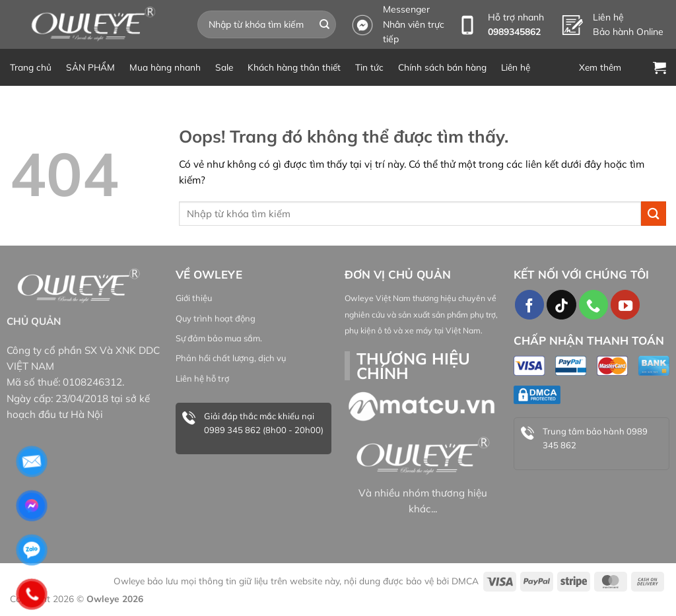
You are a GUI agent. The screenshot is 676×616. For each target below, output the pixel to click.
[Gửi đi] (325, 24)
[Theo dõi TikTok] (561, 304)
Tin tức (369, 67)
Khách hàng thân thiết (294, 67)
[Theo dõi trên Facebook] (529, 304)
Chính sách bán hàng (442, 67)
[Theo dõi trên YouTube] (625, 304)
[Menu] (609, 67)
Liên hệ (516, 67)
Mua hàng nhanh (165, 67)
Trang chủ (31, 67)
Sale (224, 67)
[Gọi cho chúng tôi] (593, 304)
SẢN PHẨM (90, 67)
